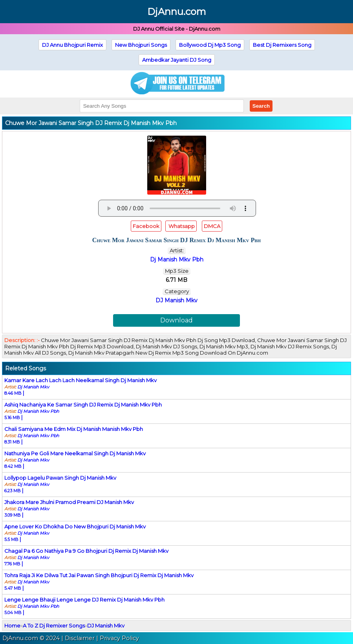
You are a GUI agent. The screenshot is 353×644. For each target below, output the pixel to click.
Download (176, 320)
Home (12, 626)
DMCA (212, 226)
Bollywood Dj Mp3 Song (210, 45)
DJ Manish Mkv (176, 300)
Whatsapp (181, 226)
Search (261, 106)
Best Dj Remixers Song (282, 45)
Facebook (146, 226)
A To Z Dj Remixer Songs (54, 626)
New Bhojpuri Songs (141, 45)
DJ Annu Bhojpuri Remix (72, 45)
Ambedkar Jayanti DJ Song (177, 60)
